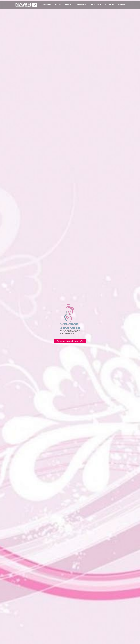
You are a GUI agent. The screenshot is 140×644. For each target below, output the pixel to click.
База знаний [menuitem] (109, 5)
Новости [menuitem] (58, 5)
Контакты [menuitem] (121, 5)
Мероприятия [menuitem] (81, 5)
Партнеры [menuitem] (69, 5)
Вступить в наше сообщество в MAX (70, 341)
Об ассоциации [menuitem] (45, 5)
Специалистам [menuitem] (96, 5)
